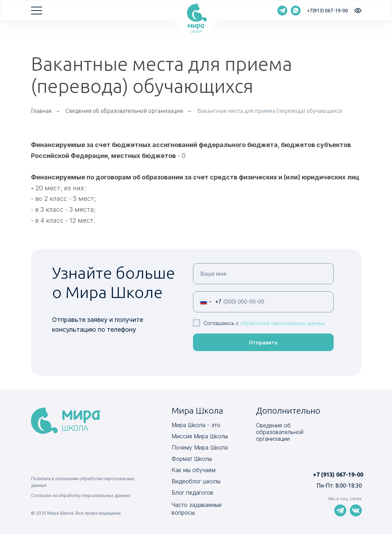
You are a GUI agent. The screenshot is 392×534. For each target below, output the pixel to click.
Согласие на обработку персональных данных (81, 495)
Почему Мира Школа (200, 447)
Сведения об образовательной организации (124, 111)
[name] (263, 274)
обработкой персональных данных (282, 323)
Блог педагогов (192, 492)
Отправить (263, 342)
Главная (41, 111)
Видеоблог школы (196, 481)
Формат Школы (192, 459)
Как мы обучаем (194, 470)
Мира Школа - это (196, 425)
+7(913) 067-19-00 (327, 11)
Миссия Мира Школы (200, 436)
